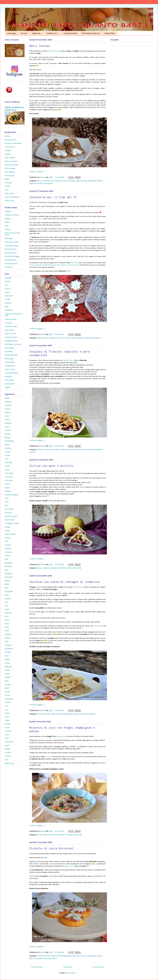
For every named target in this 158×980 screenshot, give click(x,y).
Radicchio (8, 667)
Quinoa (7, 663)
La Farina (8, 323)
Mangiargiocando (69, 956)
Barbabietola (9, 441)
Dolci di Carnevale (11, 165)
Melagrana (9, 574)
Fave (7, 502)
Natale (87, 338)
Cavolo (7, 455)
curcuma (8, 756)
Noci (80, 450)
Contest (8, 299)
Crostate (54, 568)
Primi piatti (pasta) (11, 246)
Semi (7, 681)
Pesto (7, 624)
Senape (8, 685)
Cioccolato (9, 463)
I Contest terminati (70, 33)
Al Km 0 (8, 289)
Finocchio (56, 450)
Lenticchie (8, 552)
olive (6, 760)
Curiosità (8, 303)
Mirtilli (79, 568)
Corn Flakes (9, 473)
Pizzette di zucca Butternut (51, 848)
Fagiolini (8, 491)
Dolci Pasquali (10, 158)
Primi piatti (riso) (11, 249)
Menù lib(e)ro (10, 348)
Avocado (8, 430)
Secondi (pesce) (11, 260)
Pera (84, 450)
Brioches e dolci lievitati (13, 143)
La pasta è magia (11, 326)
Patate (62, 835)
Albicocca (8, 402)
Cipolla (7, 466)
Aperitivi (47, 956)
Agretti (7, 398)
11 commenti (59, 177)
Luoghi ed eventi (11, 337)
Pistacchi (8, 634)
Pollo (7, 642)
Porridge (8, 652)
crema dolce (97, 626)
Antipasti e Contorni (44, 450)
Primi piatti (69, 835)
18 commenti (59, 446)
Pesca (7, 620)
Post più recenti (37, 967)
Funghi (40, 835)
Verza (7, 717)
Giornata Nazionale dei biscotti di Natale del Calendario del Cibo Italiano (54, 265)
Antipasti (40, 956)
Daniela (43, 177)
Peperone (8, 613)
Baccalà (8, 434)
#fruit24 (7, 281)
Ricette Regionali (11, 355)
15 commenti (59, 564)
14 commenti (59, 710)
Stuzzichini (48, 958)
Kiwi (6, 541)
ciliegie (7, 749)
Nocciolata (9, 351)
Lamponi (8, 545)
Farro (7, 498)
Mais (6, 559)
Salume (8, 677)
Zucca (55, 958)
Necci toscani (40, 46)
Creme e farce (10, 147)
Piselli (7, 631)
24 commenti (59, 334)
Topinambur (9, 699)
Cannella (52, 338)
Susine (7, 695)
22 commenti (59, 952)
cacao (7, 735)
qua (40, 219)
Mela (74, 568)
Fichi (6, 505)
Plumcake (8, 183)
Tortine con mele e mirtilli (51, 466)
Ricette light (92, 181)
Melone (7, 581)
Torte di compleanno (12, 197)
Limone (7, 556)
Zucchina (8, 731)
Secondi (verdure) (11, 264)
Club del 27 (61, 338)
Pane (7, 226)
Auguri (40, 338)
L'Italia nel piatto (11, 319)
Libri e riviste (9, 330)
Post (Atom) (71, 973)
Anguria (8, 412)
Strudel (7, 186)
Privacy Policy (110, 33)
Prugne (7, 659)
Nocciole (8, 599)
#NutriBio (8, 278)
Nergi (7, 595)
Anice (7, 416)
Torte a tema (9, 193)
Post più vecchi (98, 967)
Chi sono (24, 33)
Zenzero (8, 724)
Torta (7, 190)
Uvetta (7, 713)
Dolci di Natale (71, 338)
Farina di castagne (69, 181)
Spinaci (7, 692)
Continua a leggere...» (37, 172)
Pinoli (7, 627)
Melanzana (9, 577)
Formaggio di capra (12, 523)
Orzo (57, 835)
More (7, 588)
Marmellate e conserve (13, 344)
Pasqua (8, 229)
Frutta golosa (10, 176)
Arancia (8, 420)
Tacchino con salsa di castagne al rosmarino (64, 582)
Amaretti (8, 405)
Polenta (8, 638)
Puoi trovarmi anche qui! (91, 33)
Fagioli (7, 488)
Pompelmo (9, 649)
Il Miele (63, 450)
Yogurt (7, 720)
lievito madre (9, 380)
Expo (7, 307)
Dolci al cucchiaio (44, 181)
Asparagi (8, 423)
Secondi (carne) (79, 714)
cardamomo (9, 742)
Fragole (8, 527)
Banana (8, 437)
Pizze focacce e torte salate (86, 956)
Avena (7, 427)
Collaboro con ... (53, 33)
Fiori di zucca (10, 520)
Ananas (8, 409)
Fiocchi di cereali (11, 516)
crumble (8, 752)
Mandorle (80, 338)
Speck (7, 688)
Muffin (7, 179)
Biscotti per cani (11, 140)
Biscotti (45, 338)
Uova (7, 706)
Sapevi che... (37, 33)
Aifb (6, 285)
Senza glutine (48, 183)
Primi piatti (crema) (12, 242)
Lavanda (8, 548)
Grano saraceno (11, 534)
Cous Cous (9, 477)
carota (7, 745)
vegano (7, 387)
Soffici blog (74, 263)
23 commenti (59, 831)
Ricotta (40, 183)
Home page (11, 33)
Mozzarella (9, 591)
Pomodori (8, 645)
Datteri (7, 484)
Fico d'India (9, 509)
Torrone (8, 702)
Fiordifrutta (62, 568)
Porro (7, 656)
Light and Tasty (54, 51)
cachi (7, 738)
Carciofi (8, 452)
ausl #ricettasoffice (12, 373)
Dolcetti (7, 154)
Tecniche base (10, 366)
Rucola (7, 674)
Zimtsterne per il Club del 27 (53, 197)
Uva (6, 710)
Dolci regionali (56, 181)
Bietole (7, 445)
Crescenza (9, 481)
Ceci (6, 459)
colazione (46, 568)
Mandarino (9, 563)
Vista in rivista (10, 369)
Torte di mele (9, 201)
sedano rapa (9, 763)
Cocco (7, 470)
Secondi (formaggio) (12, 256)
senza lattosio (10, 384)
